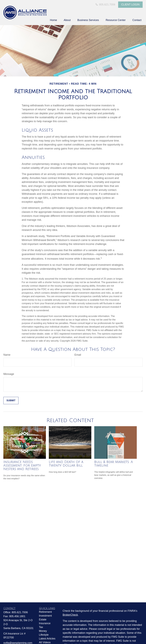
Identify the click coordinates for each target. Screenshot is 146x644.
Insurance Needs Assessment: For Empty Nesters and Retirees (22, 466)
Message (9, 374)
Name (7, 355)
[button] (54, 20)
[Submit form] (11, 401)
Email (78, 355)
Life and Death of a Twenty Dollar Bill (66, 464)
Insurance (45, 623)
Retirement (45, 612)
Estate (43, 620)
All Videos (45, 642)
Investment (45, 616)
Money (43, 631)
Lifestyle (44, 635)
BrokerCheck (70, 615)
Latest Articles (47, 639)
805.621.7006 (105, 5)
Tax (41, 627)
